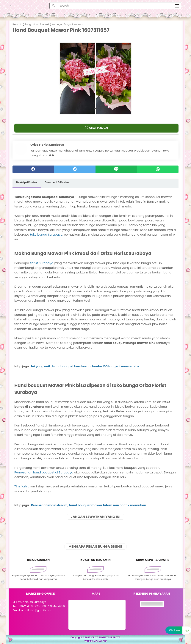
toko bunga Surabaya (46, 235)
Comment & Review (57, 182)
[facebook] (33, 169)
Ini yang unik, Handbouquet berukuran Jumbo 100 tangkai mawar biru (85, 366)
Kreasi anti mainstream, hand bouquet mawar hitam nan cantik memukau (89, 505)
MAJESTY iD (100, 641)
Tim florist (22, 486)
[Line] (116, 169)
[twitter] (75, 169)
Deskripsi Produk (27, 182)
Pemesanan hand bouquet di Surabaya (44, 472)
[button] (96, 108)
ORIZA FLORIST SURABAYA (106, 637)
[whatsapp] (158, 169)
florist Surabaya (42, 263)
